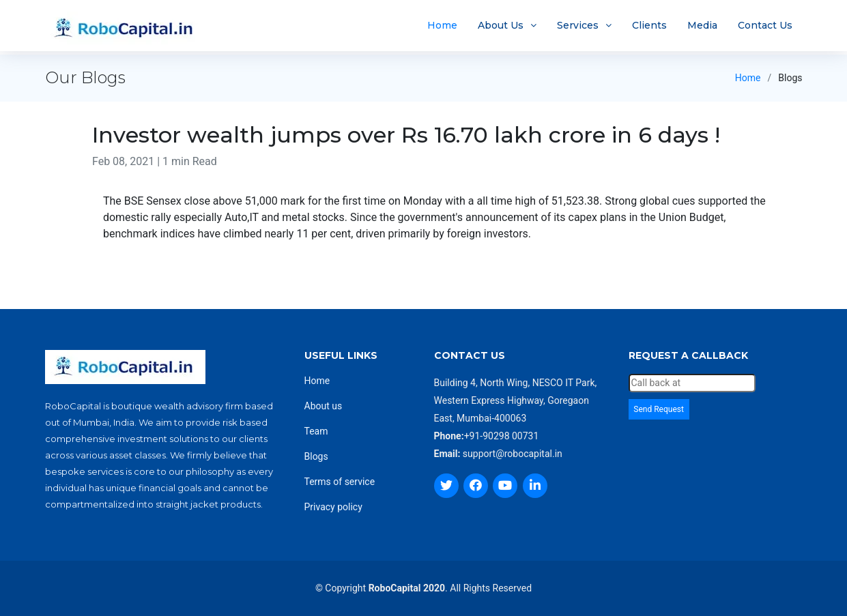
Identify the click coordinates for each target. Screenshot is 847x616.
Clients (649, 27)
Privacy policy (333, 507)
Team (316, 431)
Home (442, 27)
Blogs (316, 456)
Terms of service (340, 482)
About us (324, 406)
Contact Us (765, 27)
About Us (501, 27)
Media (702, 27)
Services (578, 27)
